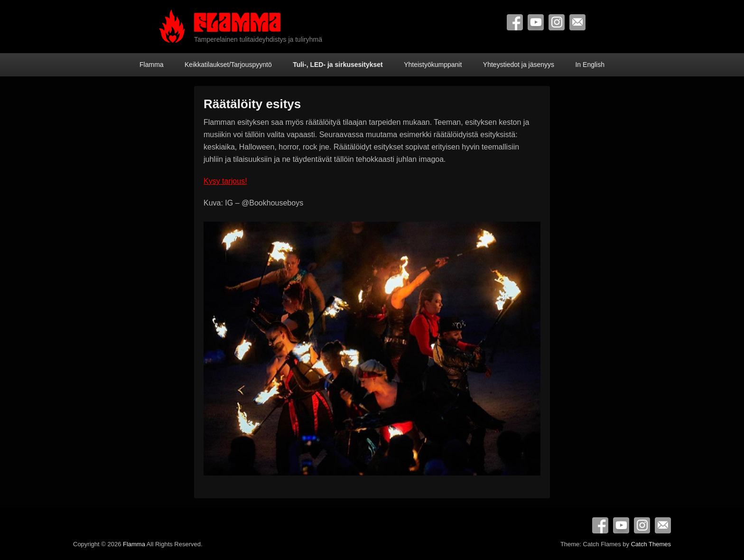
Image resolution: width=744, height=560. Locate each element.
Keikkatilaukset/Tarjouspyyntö (228, 65)
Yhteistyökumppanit (433, 65)
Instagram (557, 22)
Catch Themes (651, 544)
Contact (577, 22)
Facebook (515, 22)
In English (590, 65)
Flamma (152, 65)
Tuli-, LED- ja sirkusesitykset (338, 65)
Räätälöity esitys (252, 104)
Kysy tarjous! (225, 181)
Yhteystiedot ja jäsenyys (519, 65)
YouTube (536, 22)
